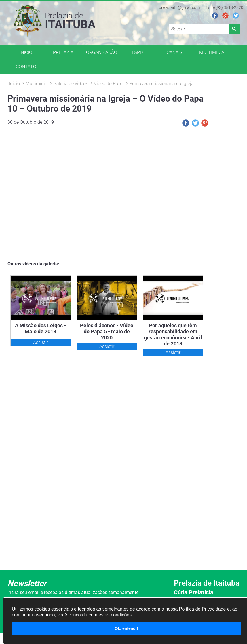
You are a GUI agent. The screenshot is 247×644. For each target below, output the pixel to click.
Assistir (41, 342)
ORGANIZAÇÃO (102, 52)
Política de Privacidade (203, 609)
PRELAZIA (63, 52)
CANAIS (174, 52)
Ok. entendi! (127, 628)
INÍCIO (26, 52)
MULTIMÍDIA (212, 52)
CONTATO (26, 67)
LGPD (137, 52)
